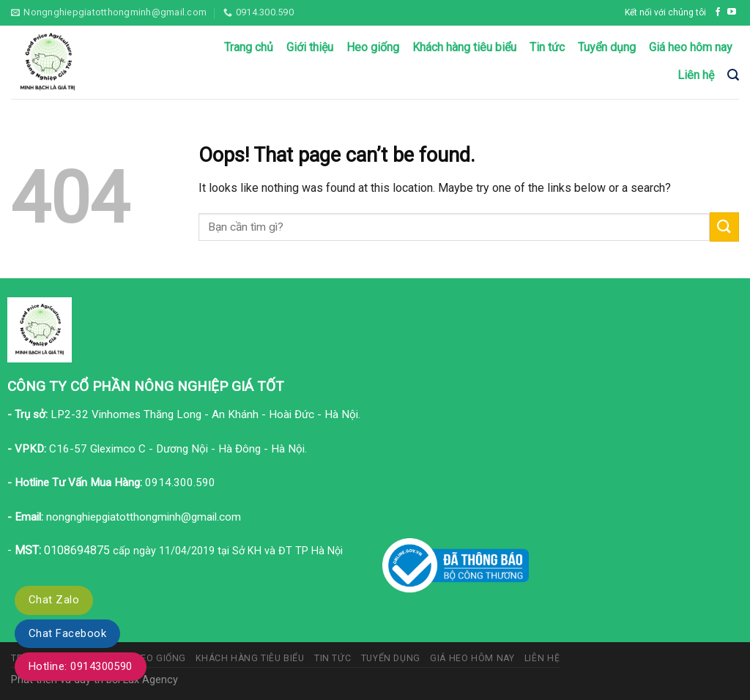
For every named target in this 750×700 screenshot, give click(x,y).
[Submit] (724, 227)
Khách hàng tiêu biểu (464, 47)
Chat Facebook (67, 633)
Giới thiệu (310, 47)
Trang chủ (249, 47)
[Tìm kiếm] (733, 75)
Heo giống (373, 47)
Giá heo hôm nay (691, 47)
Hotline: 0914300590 (81, 666)
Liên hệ (696, 75)
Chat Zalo (54, 600)
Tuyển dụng (607, 47)
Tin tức (547, 47)
